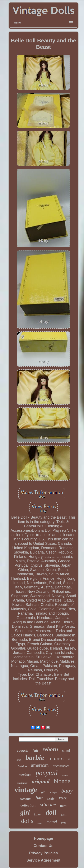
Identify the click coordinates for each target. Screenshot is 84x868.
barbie (35, 758)
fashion (22, 766)
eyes (64, 823)
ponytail (47, 773)
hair (39, 798)
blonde (62, 781)
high (19, 760)
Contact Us (43, 846)
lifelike (64, 815)
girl (25, 812)
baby (67, 791)
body (51, 798)
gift (43, 792)
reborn (50, 749)
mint (63, 806)
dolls (27, 821)
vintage (26, 790)
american (40, 765)
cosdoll (23, 750)
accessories (61, 766)
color (40, 823)
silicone (48, 805)
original (41, 781)
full (35, 750)
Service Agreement (43, 860)
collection (28, 805)
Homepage (43, 838)
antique (53, 792)
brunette (59, 759)
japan (38, 814)
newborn (25, 775)
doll (51, 812)
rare (63, 798)
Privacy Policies (43, 853)
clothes (65, 776)
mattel (52, 822)
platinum (25, 799)
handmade (22, 783)
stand (66, 751)
